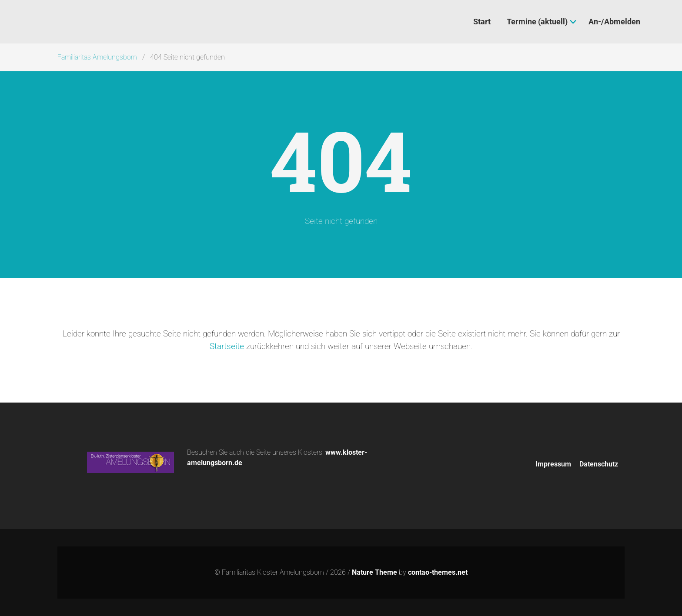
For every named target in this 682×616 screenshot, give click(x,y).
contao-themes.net (438, 572)
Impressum (553, 464)
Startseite (227, 346)
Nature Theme (374, 572)
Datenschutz (599, 464)
